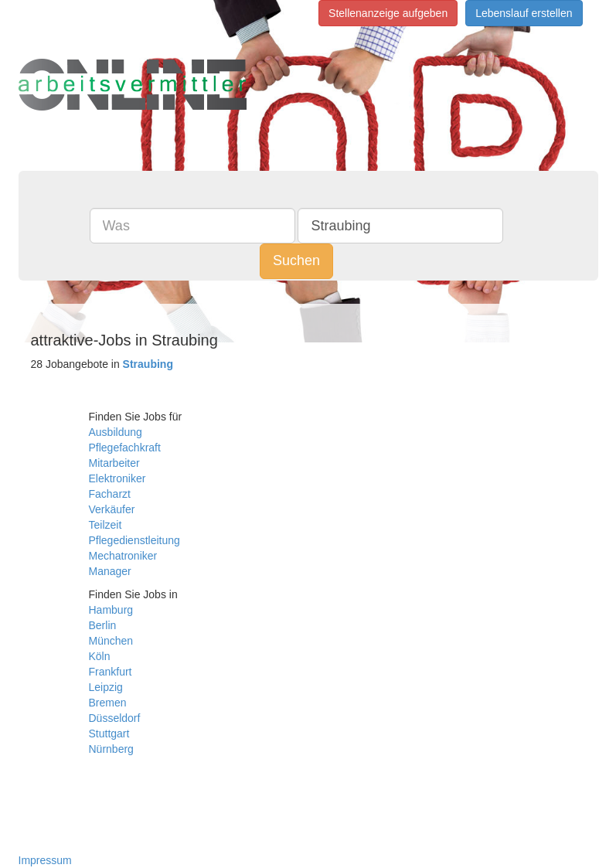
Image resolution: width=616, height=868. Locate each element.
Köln (100, 656)
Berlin (103, 625)
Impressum (45, 860)
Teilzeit (106, 525)
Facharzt (110, 494)
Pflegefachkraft (125, 448)
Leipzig (106, 687)
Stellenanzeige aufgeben (388, 13)
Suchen (296, 260)
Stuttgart (109, 734)
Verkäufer (112, 509)
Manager (110, 571)
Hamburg (111, 610)
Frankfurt (111, 672)
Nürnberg (111, 749)
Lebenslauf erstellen (524, 13)
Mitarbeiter (114, 463)
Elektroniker (117, 478)
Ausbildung (116, 432)
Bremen (108, 703)
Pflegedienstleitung (134, 540)
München (111, 641)
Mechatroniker (123, 556)
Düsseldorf (115, 718)
